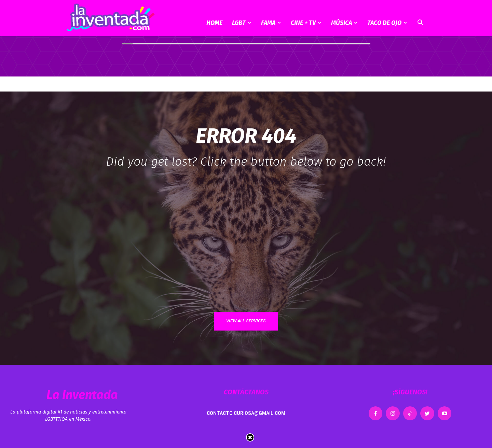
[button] (420, 23)
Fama (271, 23)
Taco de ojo (387, 23)
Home (214, 23)
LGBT (242, 23)
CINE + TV (306, 23)
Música (344, 23)
